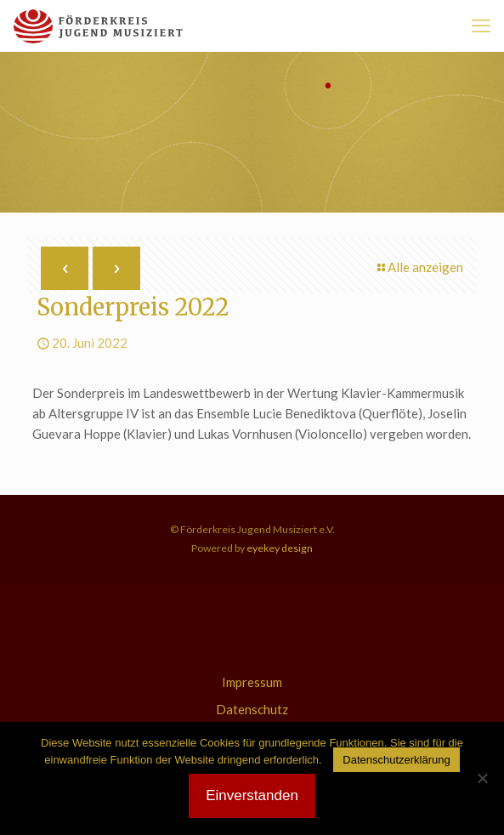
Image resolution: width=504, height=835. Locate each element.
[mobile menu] (481, 26)
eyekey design (279, 548)
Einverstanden (252, 795)
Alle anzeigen (419, 267)
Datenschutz (252, 709)
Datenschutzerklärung (396, 760)
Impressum (252, 682)
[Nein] (483, 778)
